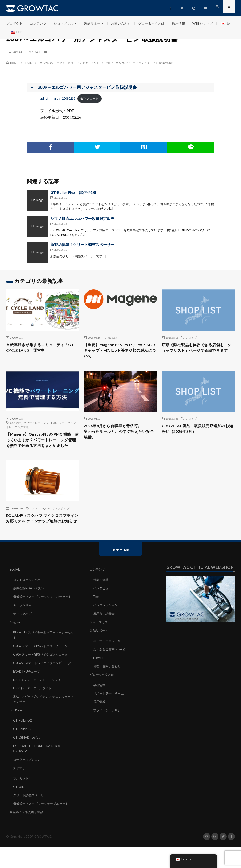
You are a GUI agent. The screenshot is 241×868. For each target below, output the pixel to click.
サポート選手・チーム (110, 708)
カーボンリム (23, 627)
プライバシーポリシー (110, 724)
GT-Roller (17, 734)
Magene (112, 337)
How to (99, 673)
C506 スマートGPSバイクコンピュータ (42, 675)
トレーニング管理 (17, 429)
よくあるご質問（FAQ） (111, 665)
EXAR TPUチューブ (28, 696)
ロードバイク (68, 425)
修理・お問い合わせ (108, 681)
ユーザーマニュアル (108, 657)
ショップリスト (65, 23)
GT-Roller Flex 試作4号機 (73, 192)
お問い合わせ (121, 23)
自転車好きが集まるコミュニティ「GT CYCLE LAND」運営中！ (39, 348)
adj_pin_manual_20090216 (58, 98)
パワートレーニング (36, 425)
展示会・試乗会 (105, 630)
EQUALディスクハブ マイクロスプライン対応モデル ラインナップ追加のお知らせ (42, 532)
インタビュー (103, 605)
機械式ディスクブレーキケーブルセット (43, 825)
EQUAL (35, 518)
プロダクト (14, 23)
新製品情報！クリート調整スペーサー (82, 244)
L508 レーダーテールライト (34, 713)
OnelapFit (16, 425)
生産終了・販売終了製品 (28, 833)
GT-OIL (19, 808)
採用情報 (178, 23)
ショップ (191, 337)
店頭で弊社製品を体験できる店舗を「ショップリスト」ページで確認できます (197, 351)
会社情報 (100, 700)
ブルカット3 (22, 800)
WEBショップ (203, 23)
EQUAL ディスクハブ (55, 518)
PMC (54, 425)
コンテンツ (38, 23)
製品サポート (94, 23)
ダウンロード (89, 98)
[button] (120, 88)
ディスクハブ (23, 635)
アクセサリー (20, 790)
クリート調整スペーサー (31, 817)
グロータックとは (151, 23)
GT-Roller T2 (23, 752)
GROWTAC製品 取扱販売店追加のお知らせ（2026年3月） (197, 431)
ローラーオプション (28, 782)
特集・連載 (101, 597)
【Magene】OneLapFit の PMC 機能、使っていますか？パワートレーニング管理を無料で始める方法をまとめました (41, 446)
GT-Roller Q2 (23, 744)
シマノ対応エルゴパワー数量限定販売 (82, 218)
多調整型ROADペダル (30, 605)
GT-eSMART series (28, 760)
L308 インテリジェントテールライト (40, 704)
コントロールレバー (28, 597)
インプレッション (106, 622)
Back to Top (120, 568)
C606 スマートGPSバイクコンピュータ (42, 667)
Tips (96, 614)
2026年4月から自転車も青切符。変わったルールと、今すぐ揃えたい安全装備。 (119, 434)
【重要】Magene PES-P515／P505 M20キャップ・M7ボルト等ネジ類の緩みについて (120, 351)
